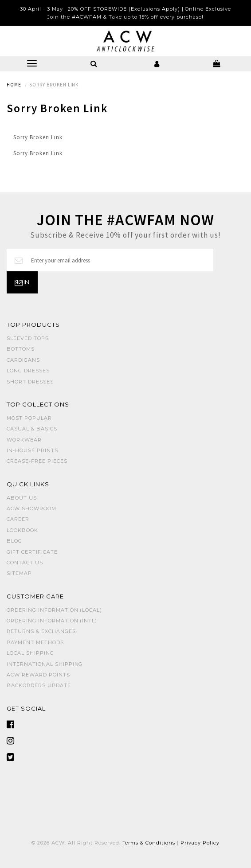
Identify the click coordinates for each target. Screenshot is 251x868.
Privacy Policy (200, 843)
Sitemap (19, 573)
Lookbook (22, 530)
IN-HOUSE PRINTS (32, 450)
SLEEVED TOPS (28, 338)
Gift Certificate (32, 552)
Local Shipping (30, 653)
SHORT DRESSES (30, 382)
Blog (14, 541)
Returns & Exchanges (41, 631)
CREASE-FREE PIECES (37, 461)
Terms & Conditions (149, 843)
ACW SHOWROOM (31, 508)
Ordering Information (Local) (54, 610)
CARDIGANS (23, 360)
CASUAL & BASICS (32, 429)
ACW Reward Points (38, 675)
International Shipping (45, 664)
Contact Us (25, 563)
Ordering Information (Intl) (52, 621)
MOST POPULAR (29, 418)
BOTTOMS (21, 349)
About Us (22, 498)
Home (14, 85)
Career (18, 519)
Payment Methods (35, 642)
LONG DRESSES (28, 371)
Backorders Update (39, 685)
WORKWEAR (24, 440)
